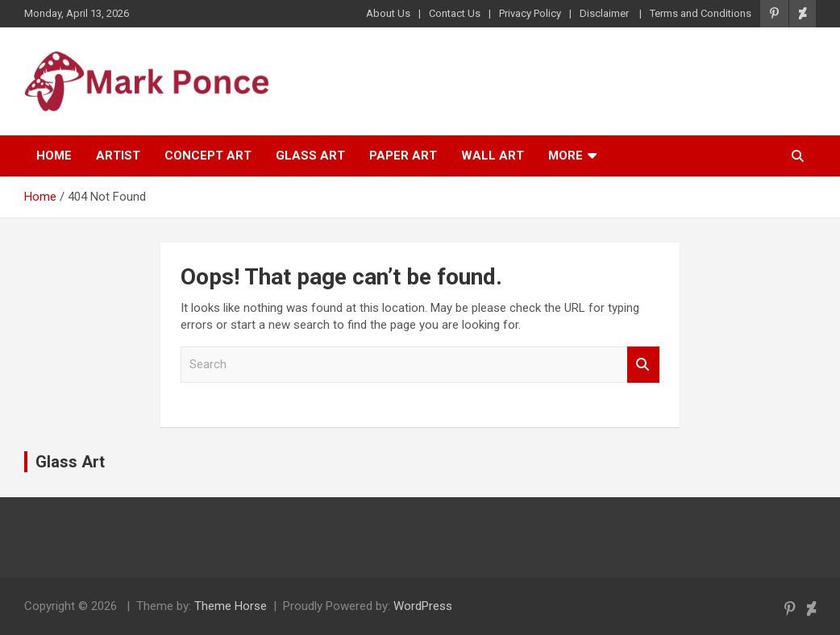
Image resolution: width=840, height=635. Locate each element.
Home (54, 156)
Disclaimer (605, 13)
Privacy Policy (530, 13)
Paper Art (403, 156)
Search (643, 365)
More (566, 156)
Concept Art (208, 156)
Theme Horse (231, 606)
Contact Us (455, 13)
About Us (388, 13)
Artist (118, 156)
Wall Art (493, 156)
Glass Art (310, 156)
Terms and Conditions (701, 13)
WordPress (423, 606)
